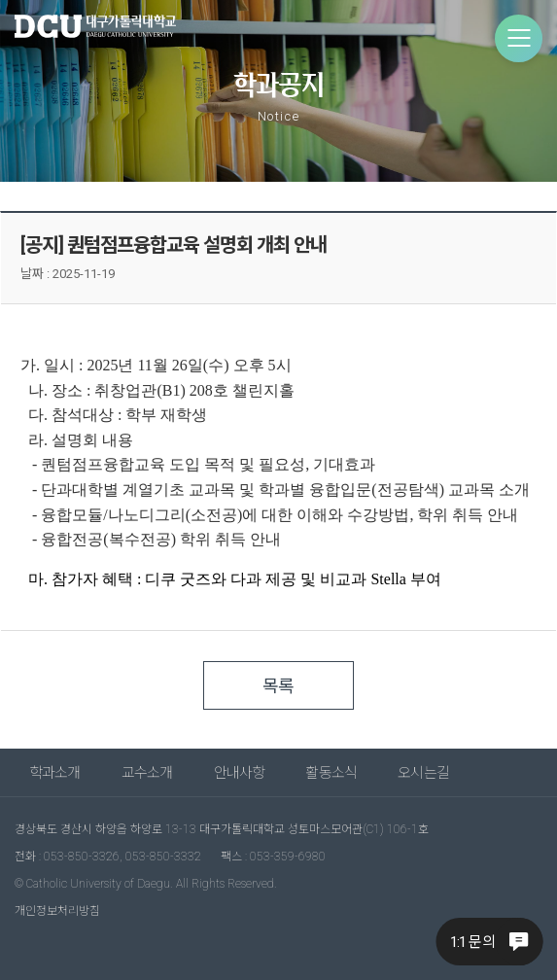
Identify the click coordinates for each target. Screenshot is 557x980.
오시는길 (423, 773)
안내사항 (240, 773)
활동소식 (331, 773)
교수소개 (147, 773)
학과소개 (55, 773)
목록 (278, 686)
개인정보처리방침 (57, 911)
